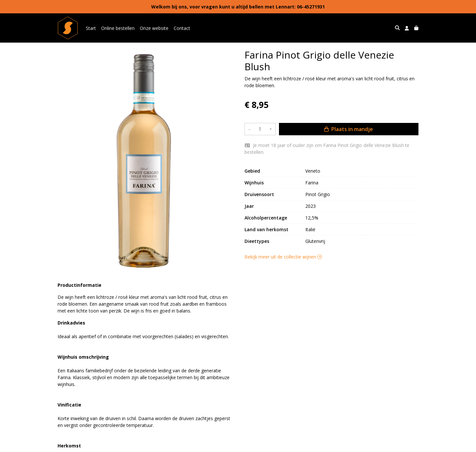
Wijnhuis (254, 183)
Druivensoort (259, 194)
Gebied (252, 171)
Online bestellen (118, 28)
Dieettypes (257, 241)
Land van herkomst (266, 229)
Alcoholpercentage (266, 218)
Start (91, 28)
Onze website (154, 28)
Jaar (249, 206)
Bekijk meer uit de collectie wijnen (283, 257)
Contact (182, 28)
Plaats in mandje (349, 129)
